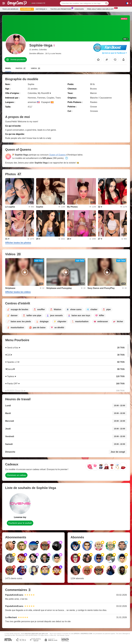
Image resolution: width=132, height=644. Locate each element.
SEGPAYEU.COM (87, 634)
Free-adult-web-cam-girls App (101, 9)
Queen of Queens (57, 155)
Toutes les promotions (61, 9)
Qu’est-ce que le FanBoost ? (114, 53)
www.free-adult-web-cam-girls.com (36, 633)
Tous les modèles (10, 9)
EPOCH (77, 634)
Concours (79, 9)
